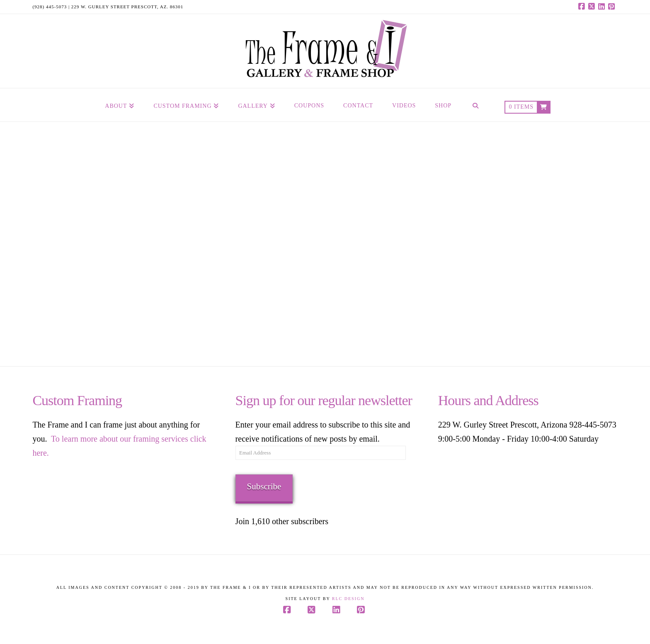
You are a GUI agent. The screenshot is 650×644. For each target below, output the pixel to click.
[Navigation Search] (475, 105)
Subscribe (264, 486)
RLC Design (348, 599)
